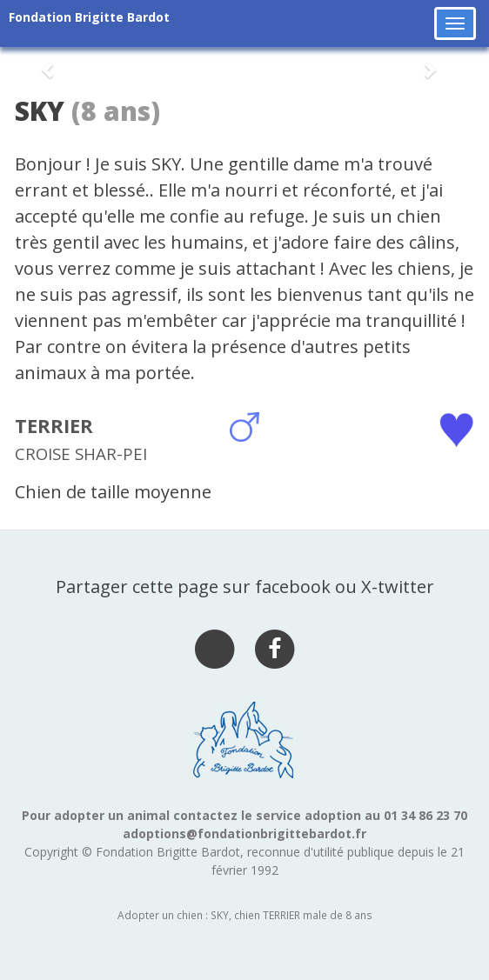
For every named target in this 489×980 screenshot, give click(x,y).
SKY (40, 111)
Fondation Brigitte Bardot (89, 17)
